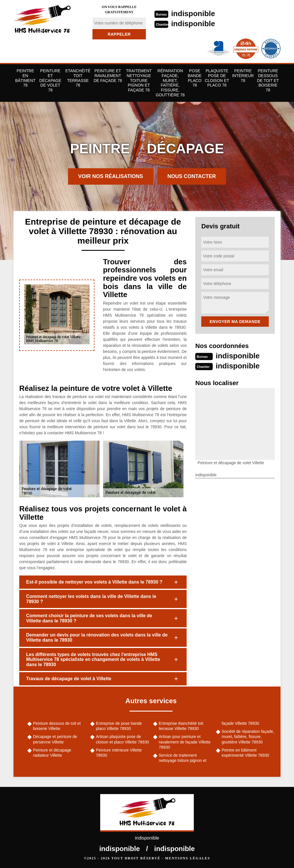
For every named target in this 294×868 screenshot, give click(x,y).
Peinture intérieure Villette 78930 (119, 753)
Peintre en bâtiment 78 (25, 78)
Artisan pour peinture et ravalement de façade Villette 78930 (185, 742)
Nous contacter (192, 176)
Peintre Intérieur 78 (243, 76)
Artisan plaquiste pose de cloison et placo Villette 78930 (122, 739)
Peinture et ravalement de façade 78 (108, 76)
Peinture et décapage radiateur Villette (52, 753)
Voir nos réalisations (111, 176)
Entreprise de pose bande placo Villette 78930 (119, 726)
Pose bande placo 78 (195, 78)
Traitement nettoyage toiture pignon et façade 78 (139, 80)
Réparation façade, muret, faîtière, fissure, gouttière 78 (170, 83)
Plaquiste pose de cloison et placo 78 (217, 78)
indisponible (193, 14)
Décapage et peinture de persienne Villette (55, 739)
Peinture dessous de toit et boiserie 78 (268, 80)
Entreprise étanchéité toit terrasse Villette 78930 (181, 726)
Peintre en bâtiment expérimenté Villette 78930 (245, 753)
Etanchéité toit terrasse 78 (78, 78)
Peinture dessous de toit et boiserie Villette (57, 726)
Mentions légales (188, 858)
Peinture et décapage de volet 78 (50, 80)
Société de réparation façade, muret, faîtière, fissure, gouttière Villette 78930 (248, 737)
